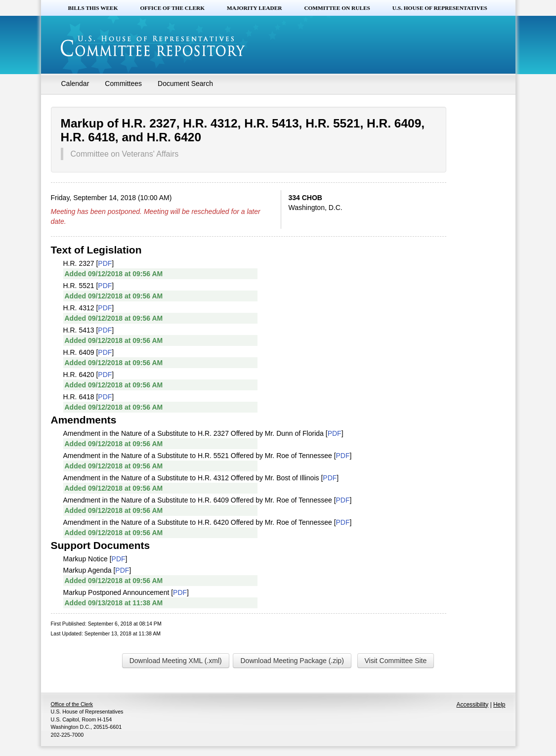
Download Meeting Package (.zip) (292, 661)
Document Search (185, 84)
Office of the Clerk (172, 8)
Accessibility (473, 705)
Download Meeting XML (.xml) (176, 661)
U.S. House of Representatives (440, 8)
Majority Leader (254, 8)
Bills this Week (93, 8)
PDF (105, 263)
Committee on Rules (337, 8)
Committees (123, 84)
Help (499, 705)
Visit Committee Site (396, 661)
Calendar (75, 84)
